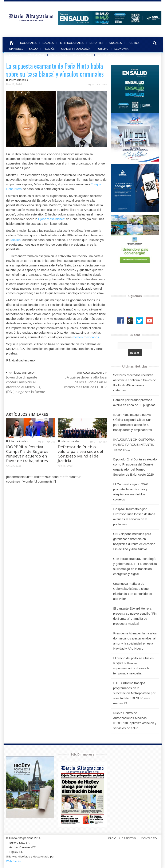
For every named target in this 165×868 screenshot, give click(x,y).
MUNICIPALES (36, 54)
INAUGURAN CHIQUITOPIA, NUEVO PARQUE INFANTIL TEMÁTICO (134, 445)
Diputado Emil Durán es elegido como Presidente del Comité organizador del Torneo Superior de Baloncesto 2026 (135, 467)
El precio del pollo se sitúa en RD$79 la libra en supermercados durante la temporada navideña (133, 666)
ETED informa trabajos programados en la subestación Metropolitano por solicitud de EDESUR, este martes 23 (134, 693)
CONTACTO (149, 838)
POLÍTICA (134, 42)
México (15, 240)
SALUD (33, 48)
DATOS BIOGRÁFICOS (111, 54)
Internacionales (18, 80)
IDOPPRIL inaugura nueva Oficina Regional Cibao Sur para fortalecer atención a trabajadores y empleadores (133, 422)
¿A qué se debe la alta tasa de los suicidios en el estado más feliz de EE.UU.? (85, 382)
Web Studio (13, 861)
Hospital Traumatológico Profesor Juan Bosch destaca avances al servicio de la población (134, 517)
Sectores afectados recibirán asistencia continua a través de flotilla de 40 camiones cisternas (135, 383)
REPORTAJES (59, 54)
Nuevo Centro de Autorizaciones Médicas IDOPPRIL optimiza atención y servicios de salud (135, 720)
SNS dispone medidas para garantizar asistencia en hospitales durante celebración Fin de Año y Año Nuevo (134, 541)
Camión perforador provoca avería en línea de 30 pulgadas (134, 402)
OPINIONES (16, 48)
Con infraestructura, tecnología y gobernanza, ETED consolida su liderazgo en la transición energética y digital (135, 566)
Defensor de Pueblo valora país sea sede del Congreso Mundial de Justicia (80, 454)
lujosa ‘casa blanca (51, 219)
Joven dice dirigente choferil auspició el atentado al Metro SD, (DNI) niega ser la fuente (26, 385)
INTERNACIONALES (72, 42)
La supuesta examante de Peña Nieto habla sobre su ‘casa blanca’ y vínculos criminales (55, 70)
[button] (155, 43)
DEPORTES (97, 42)
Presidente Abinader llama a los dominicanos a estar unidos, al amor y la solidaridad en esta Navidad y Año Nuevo (135, 641)
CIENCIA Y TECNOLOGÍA (76, 48)
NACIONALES (28, 42)
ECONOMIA (121, 48)
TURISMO (102, 48)
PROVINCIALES (82, 54)
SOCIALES (116, 42)
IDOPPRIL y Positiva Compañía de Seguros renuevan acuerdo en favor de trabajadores (27, 454)
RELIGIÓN (49, 48)
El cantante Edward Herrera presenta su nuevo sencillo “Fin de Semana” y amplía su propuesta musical (135, 616)
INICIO (112, 838)
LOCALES (48, 42)
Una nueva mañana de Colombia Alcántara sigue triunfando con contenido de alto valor (133, 591)
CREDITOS (129, 838)
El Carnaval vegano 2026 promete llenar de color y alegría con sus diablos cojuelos (131, 492)
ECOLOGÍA (15, 54)
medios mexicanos (86, 337)
